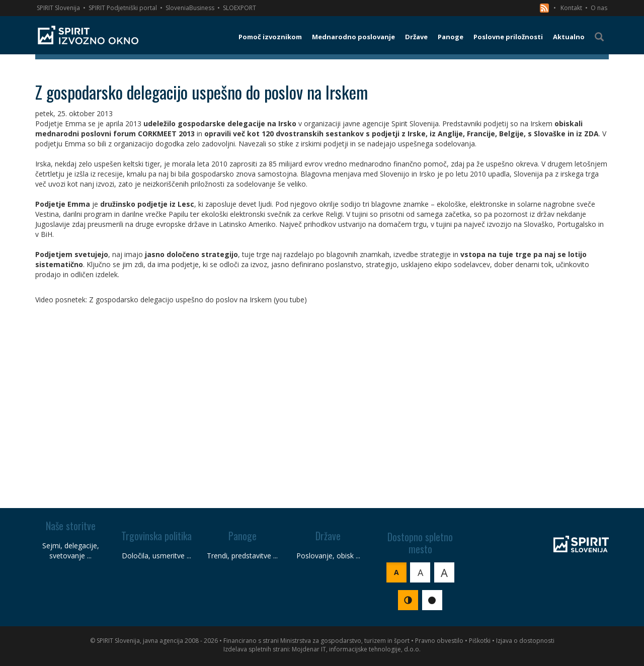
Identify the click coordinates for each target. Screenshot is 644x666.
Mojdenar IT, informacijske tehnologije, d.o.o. (356, 649)
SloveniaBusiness (190, 8)
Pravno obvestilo (439, 641)
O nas (599, 8)
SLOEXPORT (239, 8)
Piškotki (480, 641)
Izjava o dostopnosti (525, 641)
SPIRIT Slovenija (58, 8)
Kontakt (571, 8)
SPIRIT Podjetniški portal (123, 8)
